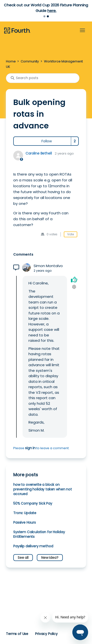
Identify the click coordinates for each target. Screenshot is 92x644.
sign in (30, 448)
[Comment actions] (74, 287)
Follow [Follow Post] (47, 141)
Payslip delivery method (33, 546)
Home (11, 61)
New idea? (50, 558)
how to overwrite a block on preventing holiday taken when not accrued (43, 489)
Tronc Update (25, 513)
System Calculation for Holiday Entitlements (39, 534)
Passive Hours (25, 522)
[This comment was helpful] (74, 280)
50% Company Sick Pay (33, 503)
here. (52, 11)
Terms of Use (17, 634)
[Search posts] (43, 78)
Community (30, 61)
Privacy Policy (46, 634)
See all (23, 558)
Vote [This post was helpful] (71, 234)
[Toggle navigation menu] (82, 31)
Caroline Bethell (39, 153)
